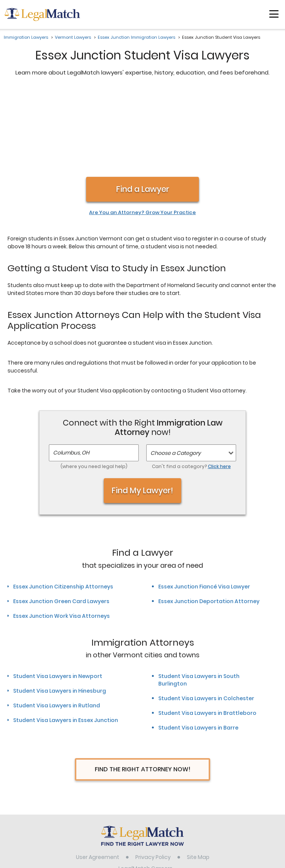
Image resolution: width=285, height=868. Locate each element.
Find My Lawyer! (142, 411)
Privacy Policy (153, 778)
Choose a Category (176, 374)
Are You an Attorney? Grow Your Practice (142, 133)
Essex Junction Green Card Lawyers (61, 522)
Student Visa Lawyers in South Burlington (199, 600)
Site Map (198, 778)
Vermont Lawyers (73, 37)
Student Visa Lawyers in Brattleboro (207, 634)
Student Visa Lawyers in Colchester (206, 619)
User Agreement (98, 778)
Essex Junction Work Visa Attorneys (61, 537)
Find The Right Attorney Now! (143, 690)
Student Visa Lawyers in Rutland (57, 626)
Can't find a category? (191, 387)
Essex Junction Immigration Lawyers (136, 37)
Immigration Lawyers (26, 37)
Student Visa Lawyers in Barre (198, 648)
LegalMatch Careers (146, 789)
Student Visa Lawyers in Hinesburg (60, 611)
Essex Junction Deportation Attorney (209, 522)
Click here (219, 387)
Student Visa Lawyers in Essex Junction (66, 641)
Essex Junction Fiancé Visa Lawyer (204, 507)
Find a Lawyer (143, 110)
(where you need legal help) (94, 387)
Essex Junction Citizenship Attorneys (63, 507)
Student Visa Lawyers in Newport (58, 597)
